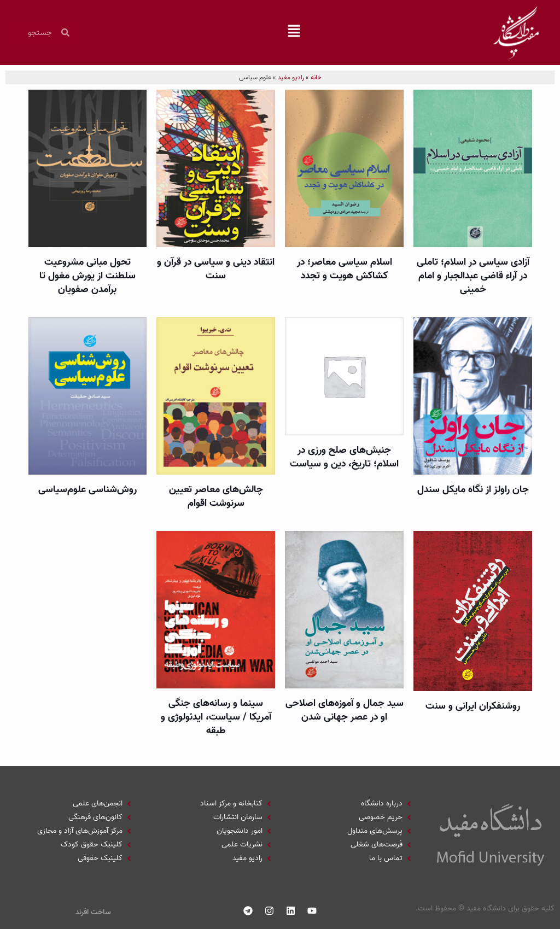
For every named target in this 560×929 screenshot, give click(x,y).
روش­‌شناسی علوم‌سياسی (87, 490)
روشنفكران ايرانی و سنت (473, 706)
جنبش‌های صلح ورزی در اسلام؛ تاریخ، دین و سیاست (344, 457)
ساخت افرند (93, 912)
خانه (316, 77)
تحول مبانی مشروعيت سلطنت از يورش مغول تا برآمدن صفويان (87, 276)
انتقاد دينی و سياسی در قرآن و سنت (216, 269)
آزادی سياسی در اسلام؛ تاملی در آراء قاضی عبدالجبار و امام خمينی (473, 276)
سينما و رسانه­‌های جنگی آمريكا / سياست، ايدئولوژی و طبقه (216, 717)
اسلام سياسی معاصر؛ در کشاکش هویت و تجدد (345, 269)
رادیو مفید (291, 77)
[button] (294, 33)
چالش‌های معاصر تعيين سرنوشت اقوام (216, 496)
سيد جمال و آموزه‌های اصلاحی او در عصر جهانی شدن (345, 710)
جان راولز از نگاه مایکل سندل (473, 490)
